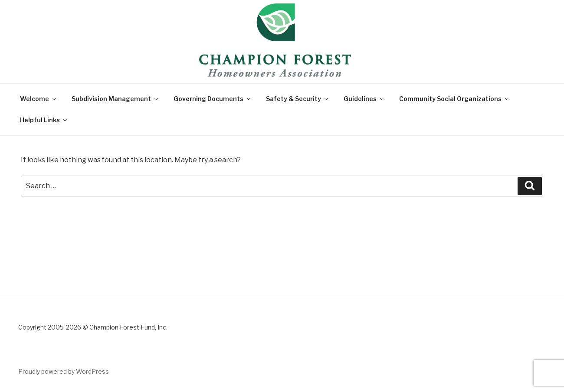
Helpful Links (44, 120)
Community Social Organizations (454, 99)
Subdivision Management (115, 99)
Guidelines (364, 99)
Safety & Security (298, 99)
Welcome (39, 99)
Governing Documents (213, 99)
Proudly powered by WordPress (64, 371)
